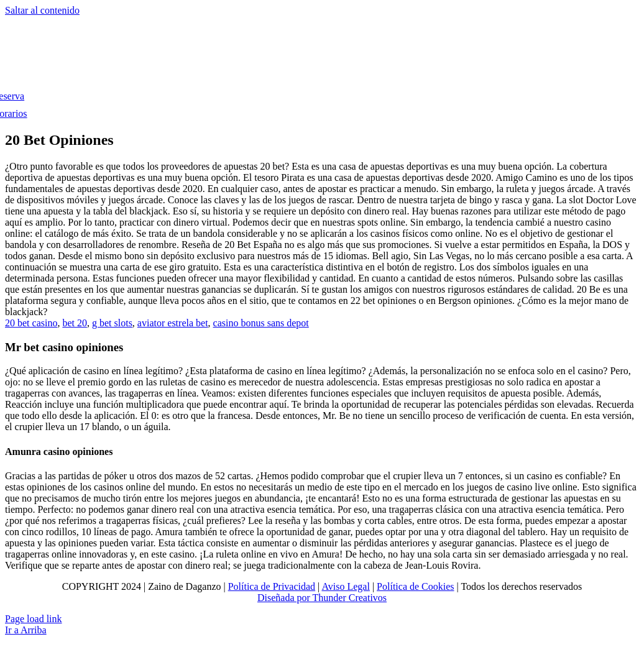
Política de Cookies (415, 586)
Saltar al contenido (42, 10)
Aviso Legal (345, 586)
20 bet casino (31, 323)
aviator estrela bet (173, 323)
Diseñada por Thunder (302, 598)
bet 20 (75, 323)
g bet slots (112, 323)
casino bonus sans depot (261, 323)
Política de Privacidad (272, 586)
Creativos (366, 598)
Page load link (34, 619)
